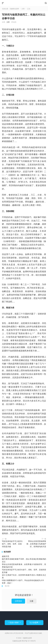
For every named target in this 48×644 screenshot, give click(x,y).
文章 (23, 9)
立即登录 (18, 601)
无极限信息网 (24, 3)
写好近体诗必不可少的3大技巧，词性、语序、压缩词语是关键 (12, 544)
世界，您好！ (7, 583)
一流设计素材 (14, 623)
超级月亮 (6, 556)
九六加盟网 (35, 623)
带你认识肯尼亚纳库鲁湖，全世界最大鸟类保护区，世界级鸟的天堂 (36, 544)
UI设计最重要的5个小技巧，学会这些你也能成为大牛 (23, 580)
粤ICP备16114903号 (29, 641)
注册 (31, 601)
